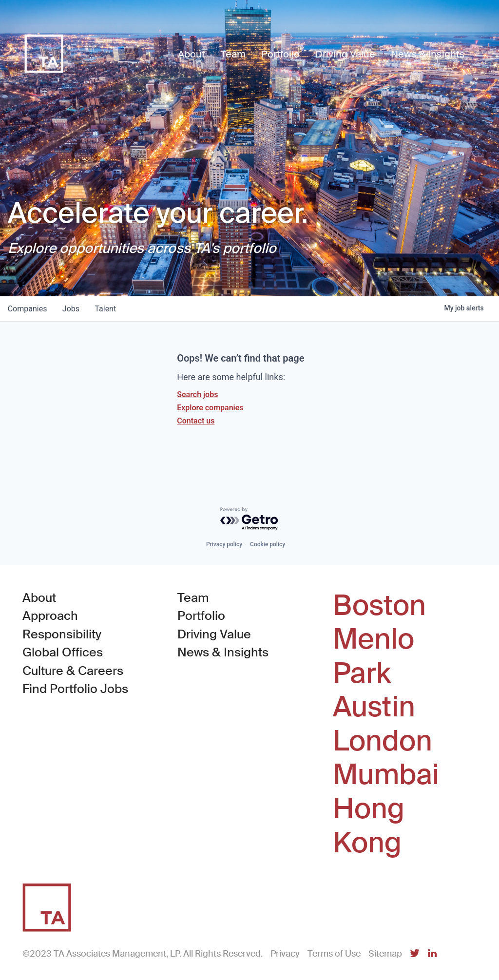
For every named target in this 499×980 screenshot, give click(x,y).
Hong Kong (369, 826)
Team (193, 598)
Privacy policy (224, 544)
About (39, 598)
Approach (50, 616)
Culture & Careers (73, 671)
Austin (374, 707)
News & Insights (223, 652)
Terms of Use (334, 954)
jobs (71, 309)
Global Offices (63, 652)
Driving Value (214, 634)
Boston (379, 606)
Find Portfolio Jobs (75, 688)
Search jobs (197, 394)
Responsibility (62, 634)
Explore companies (210, 408)
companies (28, 309)
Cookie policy (268, 544)
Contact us (196, 421)
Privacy (285, 954)
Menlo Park (374, 656)
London (383, 741)
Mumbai (386, 775)
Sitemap (385, 954)
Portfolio (201, 616)
